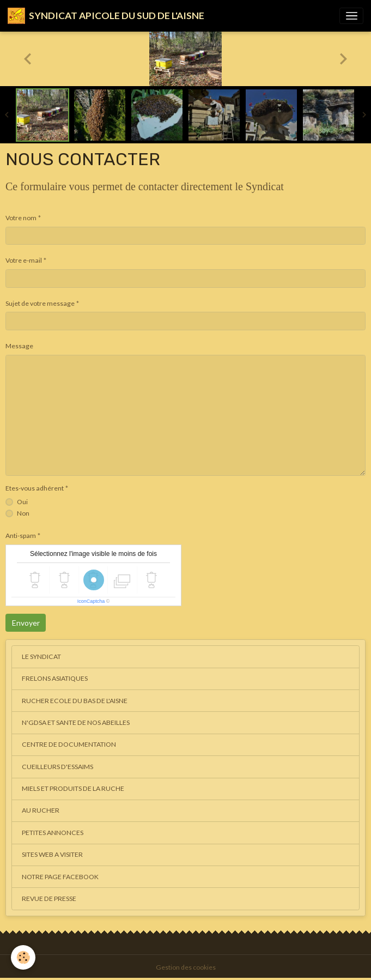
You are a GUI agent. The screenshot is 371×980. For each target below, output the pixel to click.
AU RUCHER (41, 810)
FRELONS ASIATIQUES (55, 678)
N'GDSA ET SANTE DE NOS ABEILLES (76, 722)
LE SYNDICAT (41, 657)
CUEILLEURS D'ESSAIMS (57, 767)
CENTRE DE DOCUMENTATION (69, 744)
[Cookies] (23, 957)
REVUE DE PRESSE (49, 899)
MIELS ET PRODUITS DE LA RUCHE (73, 788)
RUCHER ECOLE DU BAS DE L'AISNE (75, 701)
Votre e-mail (24, 260)
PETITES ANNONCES (53, 833)
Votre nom (21, 218)
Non (23, 513)
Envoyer (26, 623)
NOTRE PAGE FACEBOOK (60, 877)
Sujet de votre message (40, 303)
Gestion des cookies (186, 967)
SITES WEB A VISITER (52, 854)
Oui (22, 502)
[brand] (106, 16)
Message (19, 346)
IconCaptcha (91, 601)
